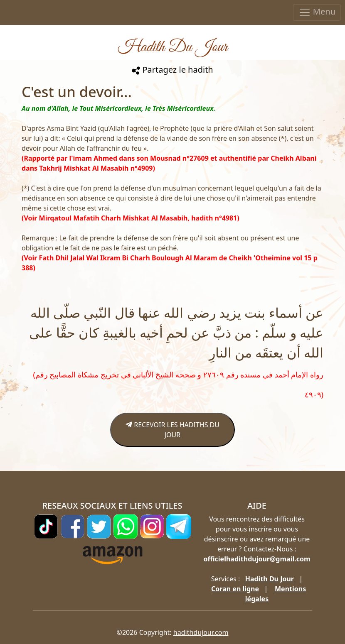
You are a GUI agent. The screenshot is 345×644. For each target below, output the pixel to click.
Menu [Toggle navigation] (317, 12)
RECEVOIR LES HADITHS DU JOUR (172, 430)
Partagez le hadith (172, 70)
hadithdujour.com (201, 632)
